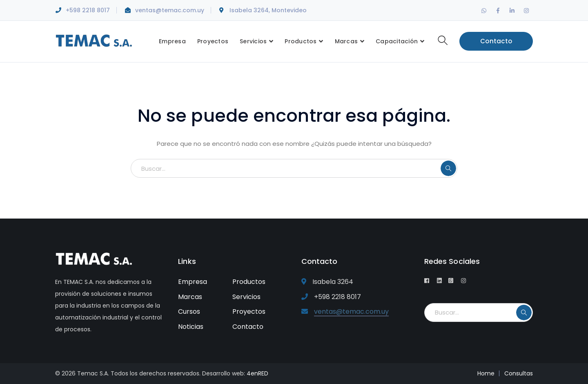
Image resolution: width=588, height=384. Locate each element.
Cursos (189, 311)
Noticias (191, 327)
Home (486, 373)
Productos (249, 282)
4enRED (257, 373)
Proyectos (249, 311)
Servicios (246, 297)
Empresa (193, 282)
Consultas (519, 373)
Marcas (190, 297)
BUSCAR (448, 168)
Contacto (496, 41)
